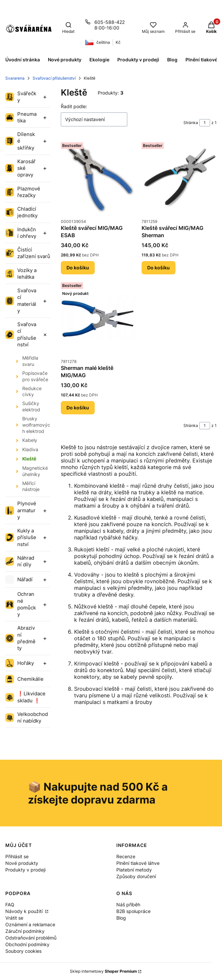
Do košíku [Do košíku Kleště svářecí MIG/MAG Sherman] (159, 268)
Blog (121, 918)
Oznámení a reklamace (30, 924)
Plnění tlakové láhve (138, 863)
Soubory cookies (23, 951)
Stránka (191, 123)
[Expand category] (45, 97)
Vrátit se (14, 918)
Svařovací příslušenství (54, 78)
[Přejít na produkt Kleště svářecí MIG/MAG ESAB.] (99, 177)
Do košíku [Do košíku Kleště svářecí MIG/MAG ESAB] (78, 268)
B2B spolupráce (133, 911)
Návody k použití (25, 911)
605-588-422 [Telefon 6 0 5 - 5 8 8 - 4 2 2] (110, 22)
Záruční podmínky (25, 931)
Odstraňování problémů (31, 938)
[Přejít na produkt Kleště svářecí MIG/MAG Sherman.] (179, 177)
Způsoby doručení (136, 876)
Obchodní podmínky (27, 944)
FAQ (10, 905)
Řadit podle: (74, 106)
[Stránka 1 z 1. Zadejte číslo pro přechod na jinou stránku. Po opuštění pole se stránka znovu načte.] (205, 123)
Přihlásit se (17, 856)
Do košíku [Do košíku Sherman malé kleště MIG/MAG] (78, 407)
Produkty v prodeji (25, 870)
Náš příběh (128, 905)
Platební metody (134, 870)
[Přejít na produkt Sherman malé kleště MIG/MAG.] (99, 317)
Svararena (15, 78)
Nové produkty (22, 863)
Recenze (126, 856)
